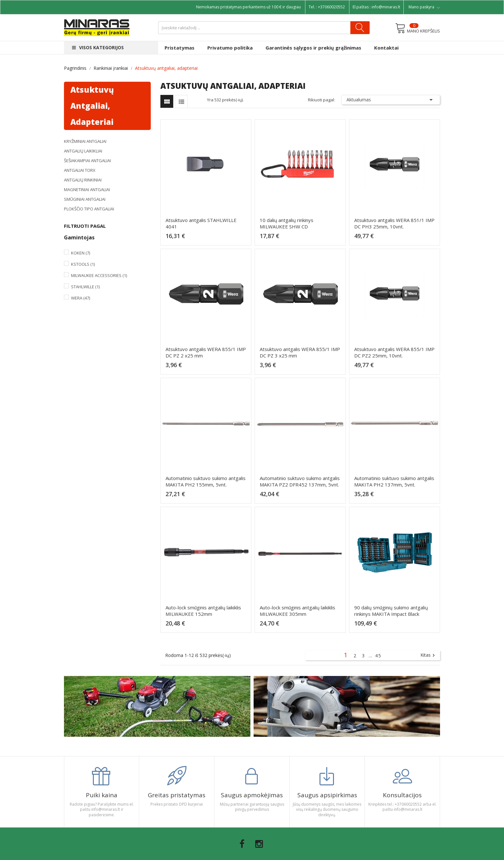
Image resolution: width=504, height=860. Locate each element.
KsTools (83, 264)
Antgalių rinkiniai (83, 180)
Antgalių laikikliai (83, 151)
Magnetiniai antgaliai (87, 190)
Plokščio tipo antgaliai (89, 209)
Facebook (242, 844)
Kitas (428, 655)
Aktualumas (391, 100)
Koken (81, 253)
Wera (81, 298)
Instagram (259, 844)
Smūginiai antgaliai (85, 199)
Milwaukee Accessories (99, 275)
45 (378, 656)
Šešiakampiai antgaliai (87, 161)
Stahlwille (85, 287)
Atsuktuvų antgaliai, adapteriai (92, 106)
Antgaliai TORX (80, 170)
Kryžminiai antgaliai (85, 141)
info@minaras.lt (386, 7)
